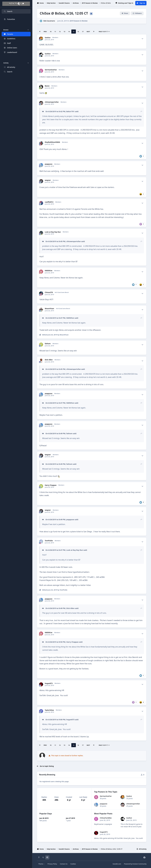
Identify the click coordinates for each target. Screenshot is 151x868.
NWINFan (49, 271)
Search (8, 11)
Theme (42, 864)
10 (51, 32)
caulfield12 (49, 202)
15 (74, 32)
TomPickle (49, 541)
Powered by (135, 864)
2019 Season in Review (79, 21)
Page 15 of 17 (104, 32)
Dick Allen (49, 360)
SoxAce (48, 38)
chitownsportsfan (52, 102)
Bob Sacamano (49, 21)
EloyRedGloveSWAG (52, 142)
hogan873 (49, 683)
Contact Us (64, 864)
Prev (45, 32)
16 (78, 32)
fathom (48, 344)
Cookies (73, 864)
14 (69, 32)
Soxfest (48, 54)
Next (88, 32)
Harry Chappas (51, 485)
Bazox (47, 86)
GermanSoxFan (51, 70)
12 (60, 32)
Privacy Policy (52, 864)
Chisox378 (49, 292)
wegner (48, 180)
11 (55, 32)
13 (64, 32)
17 (83, 32)
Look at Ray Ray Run (53, 232)
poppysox (49, 164)
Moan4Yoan (49, 309)
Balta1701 (70, 111)
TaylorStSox (49, 710)
